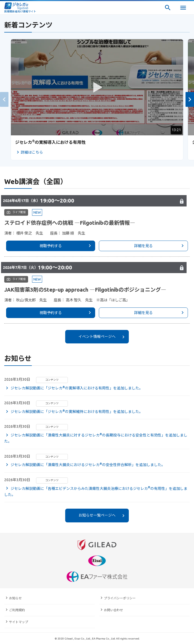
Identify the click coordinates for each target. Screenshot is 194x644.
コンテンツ (52, 380)
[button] (190, 99)
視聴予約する (51, 246)
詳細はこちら (32, 152)
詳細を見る (143, 246)
